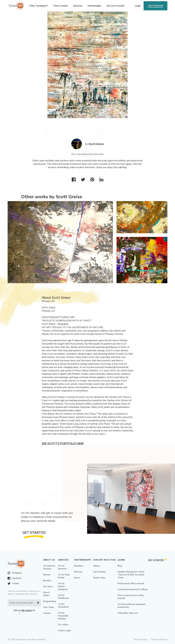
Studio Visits (99, 578)
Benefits (47, 581)
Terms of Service (159, 640)
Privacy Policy (141, 640)
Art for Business (62, 567)
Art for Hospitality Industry (63, 616)
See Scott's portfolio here (63, 443)
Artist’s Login (64, 631)
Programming (50, 601)
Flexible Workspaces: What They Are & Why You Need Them (131, 575)
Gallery (97, 566)
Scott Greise (96, 144)
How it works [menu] (61, 6)
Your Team (48, 607)
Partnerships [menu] (94, 6)
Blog (120, 566)
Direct (77, 578)
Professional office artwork (131, 583)
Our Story (48, 587)
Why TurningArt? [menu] (39, 6)
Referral (78, 572)
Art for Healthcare (64, 597)
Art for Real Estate (64, 576)
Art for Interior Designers (63, 586)
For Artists (63, 625)
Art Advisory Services (49, 567)
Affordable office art (128, 613)
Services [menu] (78, 6)
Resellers (79, 566)
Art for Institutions (63, 605)
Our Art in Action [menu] (115, 6)
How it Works (46, 594)
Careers (47, 613)
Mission (47, 575)
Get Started (155, 6)
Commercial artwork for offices (133, 589)
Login (138, 6)
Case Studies (99, 572)
